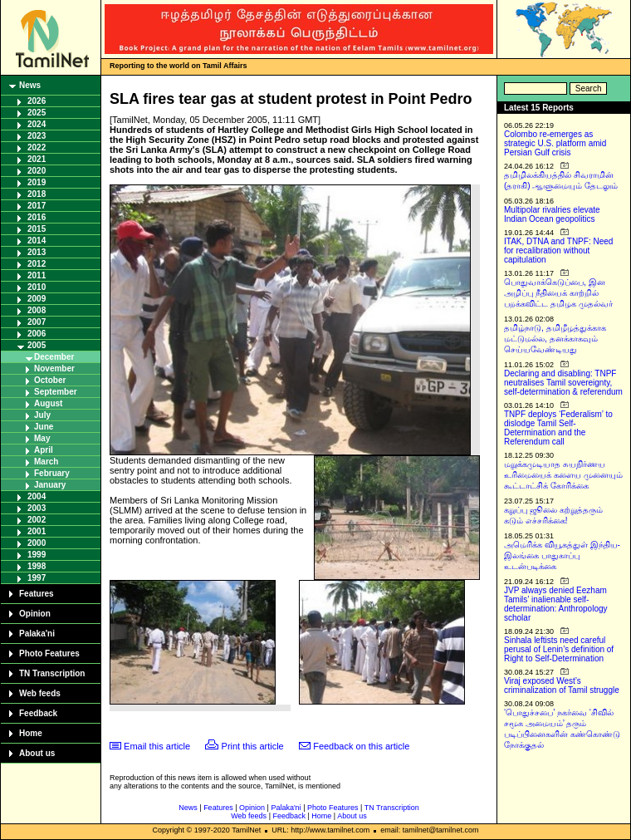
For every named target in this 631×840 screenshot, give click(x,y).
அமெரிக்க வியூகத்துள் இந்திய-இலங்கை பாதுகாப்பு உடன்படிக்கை (562, 555)
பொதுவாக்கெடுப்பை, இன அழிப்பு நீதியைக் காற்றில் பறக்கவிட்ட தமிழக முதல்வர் (558, 293)
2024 (37, 124)
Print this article (253, 746)
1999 (37, 555)
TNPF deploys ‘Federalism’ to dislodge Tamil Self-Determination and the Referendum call (558, 428)
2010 (37, 287)
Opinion (35, 614)
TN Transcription (52, 673)
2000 (37, 543)
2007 (37, 322)
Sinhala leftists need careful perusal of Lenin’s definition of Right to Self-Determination (559, 649)
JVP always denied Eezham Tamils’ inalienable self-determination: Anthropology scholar (556, 604)
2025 (37, 113)
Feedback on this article (361, 746)
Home (31, 733)
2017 (37, 206)
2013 (37, 252)
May (42, 438)
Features (37, 594)
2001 (37, 531)
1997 (37, 578)
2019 (37, 182)
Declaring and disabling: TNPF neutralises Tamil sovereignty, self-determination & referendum (563, 383)
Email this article (157, 746)
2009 (37, 299)
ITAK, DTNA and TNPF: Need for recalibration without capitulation (558, 251)
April (44, 450)
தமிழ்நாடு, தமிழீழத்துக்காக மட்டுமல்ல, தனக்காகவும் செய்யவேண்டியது (555, 339)
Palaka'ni (37, 634)
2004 (37, 496)
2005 (37, 345)
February (52, 473)
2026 (37, 101)
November (54, 368)
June (44, 427)
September (56, 392)
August (48, 403)
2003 (37, 508)
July (42, 415)
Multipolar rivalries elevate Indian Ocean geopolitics (552, 214)
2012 (37, 264)
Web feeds (40, 693)
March (46, 462)
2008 (37, 310)
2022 (37, 147)
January (50, 485)
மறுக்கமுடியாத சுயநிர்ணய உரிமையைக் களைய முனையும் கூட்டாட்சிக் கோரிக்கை (563, 475)
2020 (37, 171)
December (54, 357)
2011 (37, 275)
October (50, 380)
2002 (37, 520)
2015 (37, 229)
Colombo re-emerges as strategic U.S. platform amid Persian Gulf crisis (555, 143)
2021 (37, 159)
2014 (37, 241)
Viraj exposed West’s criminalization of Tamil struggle (562, 685)
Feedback (38, 713)
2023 (37, 136)
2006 (37, 334)
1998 (37, 566)
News (30, 85)
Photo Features (49, 653)
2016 (37, 217)
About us (37, 753)
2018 (37, 194)
